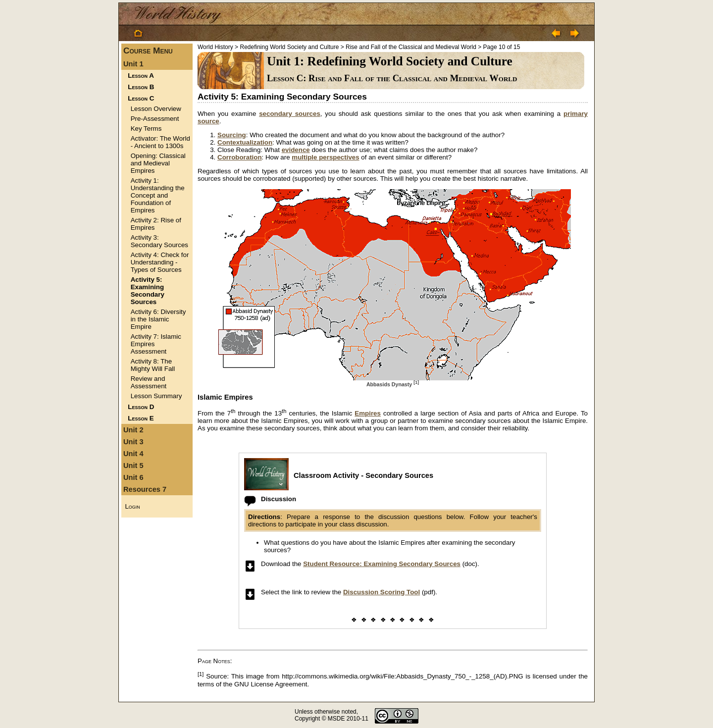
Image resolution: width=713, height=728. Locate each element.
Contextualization (245, 142)
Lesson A (141, 76)
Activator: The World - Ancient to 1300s (160, 142)
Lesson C (141, 98)
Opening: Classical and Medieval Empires (158, 163)
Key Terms (146, 129)
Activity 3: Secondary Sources (159, 241)
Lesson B (141, 87)
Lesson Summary (156, 396)
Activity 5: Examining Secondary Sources (148, 291)
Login (132, 506)
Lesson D (141, 407)
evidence (296, 150)
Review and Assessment (149, 382)
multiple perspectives (325, 157)
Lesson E (141, 418)
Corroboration (240, 157)
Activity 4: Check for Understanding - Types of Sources (160, 262)
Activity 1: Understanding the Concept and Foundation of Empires (158, 195)
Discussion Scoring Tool (382, 592)
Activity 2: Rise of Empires (156, 224)
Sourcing (232, 135)
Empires (368, 413)
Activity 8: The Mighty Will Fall (153, 365)
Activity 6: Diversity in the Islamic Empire (158, 319)
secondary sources (290, 114)
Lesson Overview (156, 109)
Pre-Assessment (155, 119)
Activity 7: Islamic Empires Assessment (156, 344)
